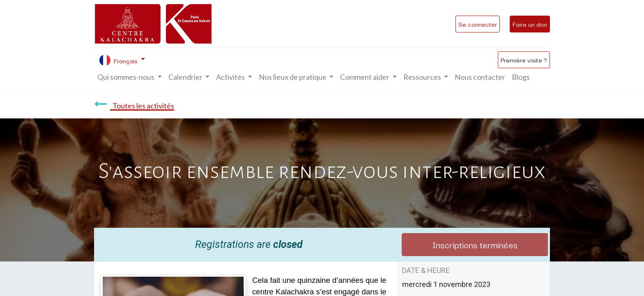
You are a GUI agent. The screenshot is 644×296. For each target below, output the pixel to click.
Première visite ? (524, 60)
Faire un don (530, 24)
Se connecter (478, 24)
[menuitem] (480, 77)
